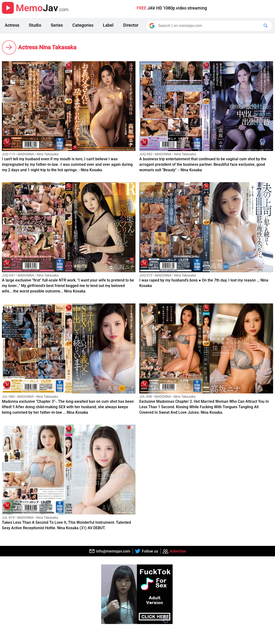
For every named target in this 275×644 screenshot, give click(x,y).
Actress (12, 25)
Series (57, 25)
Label (108, 25)
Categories (83, 25)
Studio (35, 25)
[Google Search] (266, 26)
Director (131, 25)
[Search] (209, 26)
